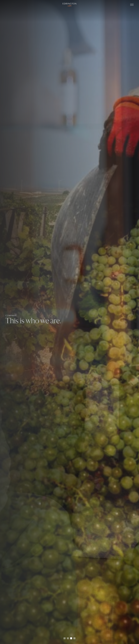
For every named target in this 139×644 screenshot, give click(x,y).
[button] (64, 638)
